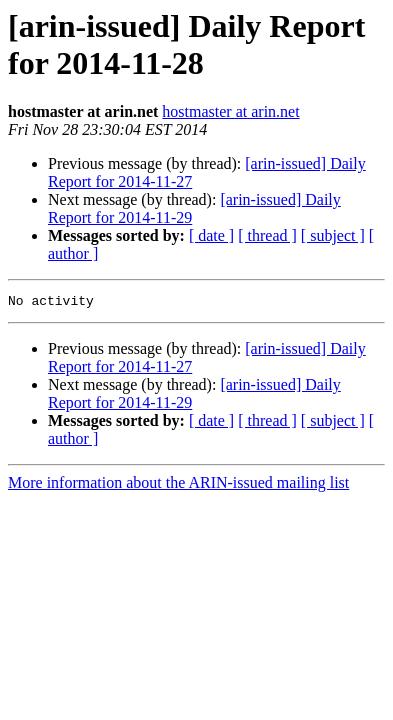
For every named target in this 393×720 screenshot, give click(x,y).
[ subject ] (333, 235)
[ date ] (211, 235)
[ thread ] (267, 235)
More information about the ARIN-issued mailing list (178, 485)
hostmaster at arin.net (230, 111)
